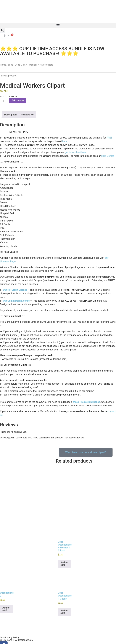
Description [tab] (10, 115)
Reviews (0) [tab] (27, 115)
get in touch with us (75, 152)
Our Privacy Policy (10, 629)
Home (3, 65)
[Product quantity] (4, 101)
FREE (109, 138)
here (65, 141)
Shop (11, 65)
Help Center (108, 156)
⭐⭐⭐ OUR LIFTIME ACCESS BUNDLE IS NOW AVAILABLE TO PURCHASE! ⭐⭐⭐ (52, 51)
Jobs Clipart (21, 65)
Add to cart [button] (64, 555)
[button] (58, 25)
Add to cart (18, 101)
